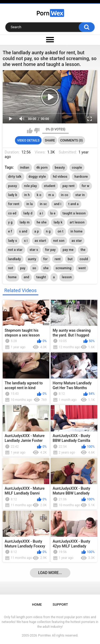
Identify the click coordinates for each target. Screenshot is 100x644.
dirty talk (15, 177)
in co (65, 195)
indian (25, 168)
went (82, 268)
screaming (64, 268)
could (84, 259)
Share (50, 140)
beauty (60, 168)
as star (77, 241)
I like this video (30, 131)
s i (26, 241)
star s (34, 250)
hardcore (81, 177)
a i (41, 213)
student (50, 186)
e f (10, 231)
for (45, 259)
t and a (73, 204)
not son (59, 241)
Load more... (50, 573)
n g (48, 231)
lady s (13, 241)
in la (30, 204)
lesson (67, 277)
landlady (15, 259)
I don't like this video (37, 131)
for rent (14, 204)
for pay (50, 250)
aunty (32, 259)
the (83, 250)
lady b (13, 195)
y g (11, 222)
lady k (58, 222)
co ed (12, 213)
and (27, 277)
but (70, 259)
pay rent (69, 186)
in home (76, 231)
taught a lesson (74, 213)
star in (80, 195)
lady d (28, 213)
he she (42, 222)
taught (41, 277)
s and (23, 231)
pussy (13, 186)
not (11, 268)
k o (39, 195)
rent (58, 259)
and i (57, 204)
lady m (25, 222)
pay (23, 268)
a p (37, 231)
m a (51, 195)
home (13, 277)
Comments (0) (72, 140)
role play (30, 186)
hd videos (60, 177)
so (34, 268)
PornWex (45, 635)
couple (77, 168)
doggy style (37, 177)
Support (60, 604)
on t (61, 231)
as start (40, 241)
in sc (43, 204)
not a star (15, 250)
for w (85, 186)
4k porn (42, 168)
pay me (68, 250)
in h (27, 195)
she (46, 268)
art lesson (77, 222)
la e (53, 213)
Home (37, 604)
